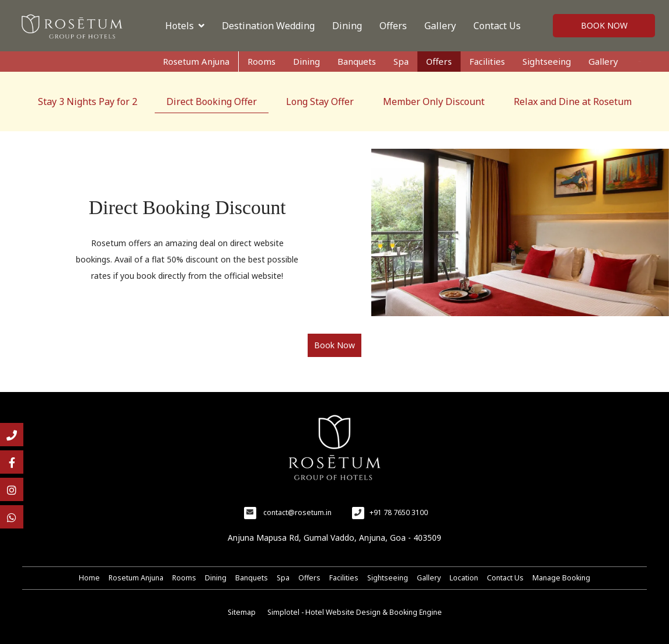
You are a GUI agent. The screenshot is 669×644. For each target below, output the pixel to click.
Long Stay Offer (320, 101)
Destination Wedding (268, 26)
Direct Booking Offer (212, 101)
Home (89, 578)
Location (464, 578)
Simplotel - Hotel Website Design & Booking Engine (355, 612)
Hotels (185, 26)
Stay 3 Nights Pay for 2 (88, 101)
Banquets (357, 61)
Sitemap (242, 612)
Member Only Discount (434, 101)
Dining (347, 26)
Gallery (440, 26)
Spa (401, 61)
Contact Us (497, 26)
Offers (393, 26)
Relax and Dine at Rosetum (573, 101)
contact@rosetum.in (297, 512)
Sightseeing (547, 61)
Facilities (487, 61)
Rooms (262, 61)
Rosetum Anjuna (196, 61)
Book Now (604, 25)
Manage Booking (561, 578)
